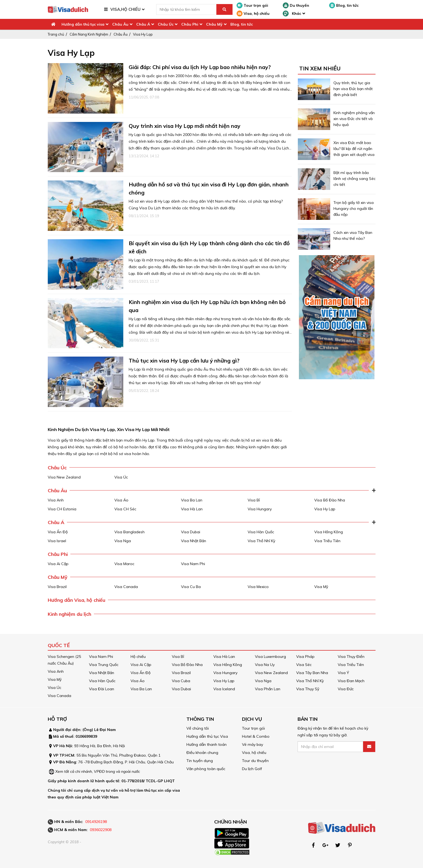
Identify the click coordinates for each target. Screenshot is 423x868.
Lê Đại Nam (105, 730)
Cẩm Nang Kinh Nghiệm (89, 34)
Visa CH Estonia (62, 509)
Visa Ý (343, 673)
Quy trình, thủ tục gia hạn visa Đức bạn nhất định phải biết (353, 89)
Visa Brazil (57, 587)
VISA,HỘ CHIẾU (125, 9)
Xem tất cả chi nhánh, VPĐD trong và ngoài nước (98, 771)
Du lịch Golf (252, 769)
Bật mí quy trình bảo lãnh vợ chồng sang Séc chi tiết (354, 179)
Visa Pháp (305, 657)
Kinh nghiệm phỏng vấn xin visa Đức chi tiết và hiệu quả (354, 119)
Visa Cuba (181, 681)
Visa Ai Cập (58, 564)
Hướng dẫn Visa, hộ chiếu (76, 600)
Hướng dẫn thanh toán (207, 744)
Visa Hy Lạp (143, 34)
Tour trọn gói (252, 5)
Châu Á (143, 24)
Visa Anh (56, 500)
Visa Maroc (124, 564)
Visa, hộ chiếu (253, 13)
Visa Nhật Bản (194, 541)
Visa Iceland (224, 689)
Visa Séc (304, 665)
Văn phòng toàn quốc (206, 769)
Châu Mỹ (214, 24)
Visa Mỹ (321, 587)
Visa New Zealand (64, 477)
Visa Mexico (258, 587)
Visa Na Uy (265, 665)
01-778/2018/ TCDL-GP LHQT (148, 781)
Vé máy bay (253, 744)
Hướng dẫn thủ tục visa (83, 24)
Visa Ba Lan (192, 500)
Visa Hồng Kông (329, 532)
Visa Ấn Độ (58, 532)
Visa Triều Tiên (327, 541)
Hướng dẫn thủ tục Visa (207, 736)
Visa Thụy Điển (351, 657)
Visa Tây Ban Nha (312, 673)
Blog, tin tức (344, 5)
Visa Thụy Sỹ (308, 689)
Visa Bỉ (254, 500)
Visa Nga (123, 541)
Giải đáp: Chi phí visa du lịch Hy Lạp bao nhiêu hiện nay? (200, 67)
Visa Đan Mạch (351, 681)
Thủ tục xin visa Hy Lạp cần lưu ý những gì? (184, 360)
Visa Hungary (260, 509)
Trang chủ (56, 34)
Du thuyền (296, 5)
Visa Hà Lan (192, 509)
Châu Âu (120, 24)
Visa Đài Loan (102, 689)
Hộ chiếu (138, 657)
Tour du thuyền (255, 761)
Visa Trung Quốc (104, 665)
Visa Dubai (191, 532)
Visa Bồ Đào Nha (330, 500)
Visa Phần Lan (268, 689)
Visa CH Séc (125, 509)
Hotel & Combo (256, 736)
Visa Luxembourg (270, 657)
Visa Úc (121, 477)
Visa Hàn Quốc (261, 532)
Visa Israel (57, 541)
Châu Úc (166, 24)
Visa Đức (346, 689)
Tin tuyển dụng (200, 761)
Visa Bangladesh (129, 532)
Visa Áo (121, 500)
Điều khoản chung (202, 753)
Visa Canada (126, 587)
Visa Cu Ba (191, 587)
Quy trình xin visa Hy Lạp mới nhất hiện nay (185, 126)
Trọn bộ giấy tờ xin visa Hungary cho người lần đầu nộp (354, 209)
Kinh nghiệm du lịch (69, 614)
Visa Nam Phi (193, 564)
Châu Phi (190, 24)
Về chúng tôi (198, 728)
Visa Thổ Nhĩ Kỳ (261, 541)
